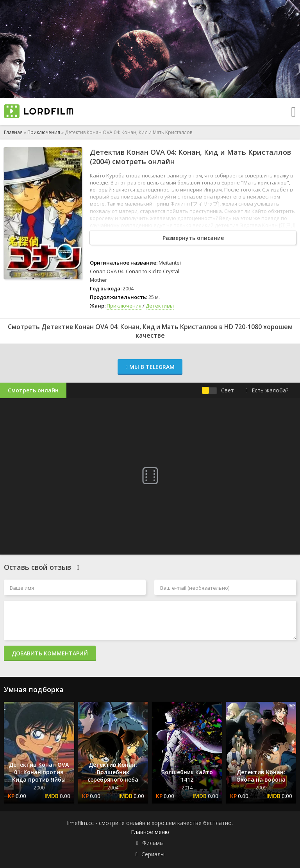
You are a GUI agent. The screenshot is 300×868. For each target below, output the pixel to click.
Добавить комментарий (50, 653)
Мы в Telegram (150, 367)
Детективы (160, 306)
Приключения (44, 132)
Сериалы (153, 854)
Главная (13, 132)
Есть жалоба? (267, 390)
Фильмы (153, 843)
